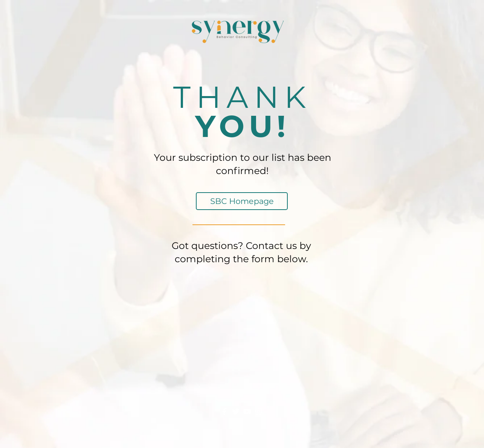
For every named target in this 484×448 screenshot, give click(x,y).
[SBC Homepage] (242, 201)
